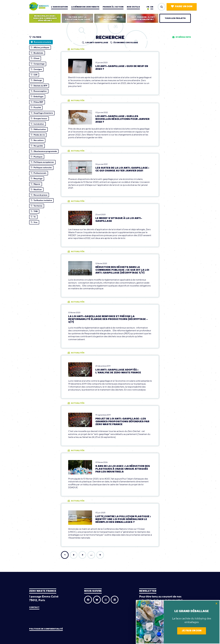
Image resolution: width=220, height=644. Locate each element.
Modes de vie (38, 135)
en (152, 7)
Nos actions (37, 140)
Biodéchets (37, 53)
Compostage (38, 64)
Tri (33, 217)
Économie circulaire (41, 42)
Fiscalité (36, 107)
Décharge (36, 80)
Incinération (37, 124)
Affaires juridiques (40, 47)
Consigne (36, 69)
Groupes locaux (39, 118)
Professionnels (39, 173)
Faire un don (182, 6)
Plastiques (37, 157)
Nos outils (133, 7)
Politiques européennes (42, 162)
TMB (34, 211)
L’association (59, 7)
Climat (35, 58)
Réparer (36, 184)
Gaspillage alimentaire (42, 113)
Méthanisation (38, 129)
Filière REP (37, 102)
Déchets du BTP (39, 86)
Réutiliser (36, 189)
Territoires (37, 206)
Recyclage (37, 179)
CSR (34, 75)
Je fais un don (192, 631)
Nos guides (37, 146)
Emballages (37, 97)
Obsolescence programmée (44, 151)
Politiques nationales (41, 168)
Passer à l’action (113, 7)
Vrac (34, 222)
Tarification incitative (41, 200)
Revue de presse (39, 195)
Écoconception (39, 91)
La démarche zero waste (85, 7)
